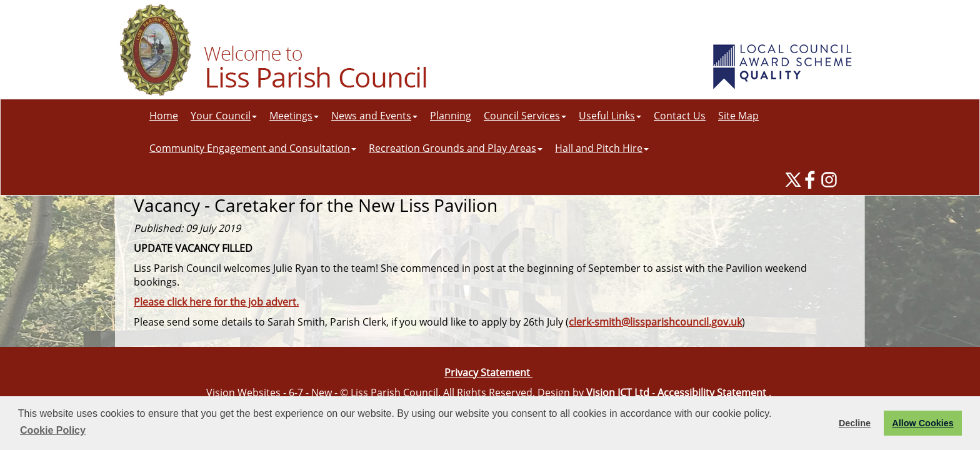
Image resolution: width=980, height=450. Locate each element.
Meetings (294, 116)
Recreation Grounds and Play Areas (456, 148)
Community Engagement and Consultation (253, 148)
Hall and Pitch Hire (602, 148)
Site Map (738, 116)
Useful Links (610, 116)
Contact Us (680, 116)
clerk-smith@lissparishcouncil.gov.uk (655, 322)
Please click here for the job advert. (216, 302)
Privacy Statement (488, 372)
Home (164, 116)
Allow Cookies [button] (922, 423)
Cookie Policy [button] (53, 430)
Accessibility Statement (712, 392)
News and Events (374, 116)
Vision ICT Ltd (618, 392)
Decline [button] (855, 423)
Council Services (525, 116)
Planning (451, 116)
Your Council (224, 116)
